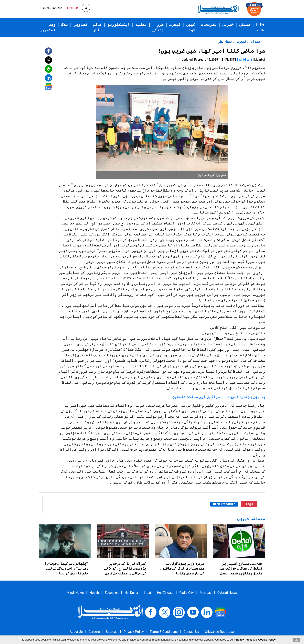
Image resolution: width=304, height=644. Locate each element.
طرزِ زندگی (158, 27)
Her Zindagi (165, 593)
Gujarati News (227, 593)
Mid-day (206, 593)
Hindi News (75, 593)
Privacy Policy (134, 632)
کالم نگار (97, 27)
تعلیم (141, 25)
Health (94, 593)
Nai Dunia (131, 593)
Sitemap (112, 632)
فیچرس (175, 25)
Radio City (187, 593)
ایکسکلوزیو (119, 25)
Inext (147, 593)
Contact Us (191, 632)
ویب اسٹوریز (48, 27)
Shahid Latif (244, 60)
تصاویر (80, 25)
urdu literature (224, 504)
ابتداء (256, 42)
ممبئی (245, 25)
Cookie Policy (267, 640)
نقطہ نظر (225, 42)
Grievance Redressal (220, 632)
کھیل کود (191, 27)
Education (112, 593)
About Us (76, 632)
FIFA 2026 (260, 27)
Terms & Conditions (164, 632)
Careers (94, 632)
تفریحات (209, 25)
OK (296, 640)
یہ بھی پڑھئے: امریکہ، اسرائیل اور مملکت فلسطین (219, 397)
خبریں (228, 25)
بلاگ (64, 25)
